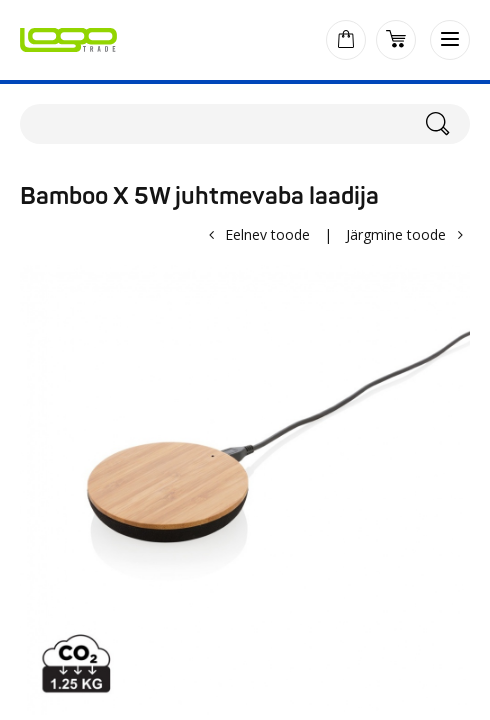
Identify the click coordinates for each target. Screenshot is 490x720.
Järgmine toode (396, 234)
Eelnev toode (267, 234)
